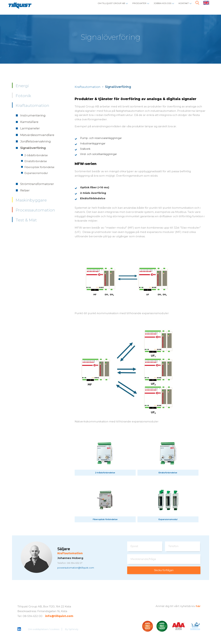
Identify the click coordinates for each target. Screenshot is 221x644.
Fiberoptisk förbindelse (39, 167)
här (198, 607)
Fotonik (23, 96)
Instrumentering (33, 115)
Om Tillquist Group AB (93, 6)
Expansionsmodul (36, 173)
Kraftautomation (32, 105)
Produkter (128, 6)
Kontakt (182, 6)
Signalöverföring (33, 148)
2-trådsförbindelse (36, 155)
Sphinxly (74, 630)
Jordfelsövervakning (35, 141)
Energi (22, 86)
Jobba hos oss (156, 6)
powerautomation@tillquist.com (79, 568)
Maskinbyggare (31, 200)
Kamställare (29, 122)
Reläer (25, 190)
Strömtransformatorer (37, 184)
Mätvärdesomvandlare (37, 135)
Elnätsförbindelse (36, 161)
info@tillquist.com (59, 617)
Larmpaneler (30, 128)
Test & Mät (26, 220)
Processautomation (35, 210)
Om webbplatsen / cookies (44, 630)
